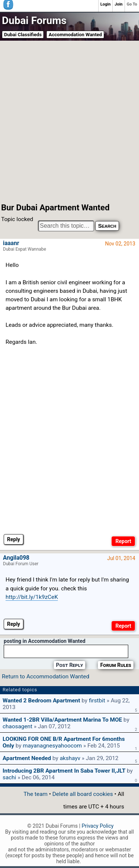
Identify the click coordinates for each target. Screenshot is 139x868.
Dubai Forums (34, 21)
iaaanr (11, 243)
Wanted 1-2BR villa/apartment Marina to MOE (62, 720)
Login (106, 4)
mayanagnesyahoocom (52, 746)
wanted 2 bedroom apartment (41, 701)
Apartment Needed (27, 758)
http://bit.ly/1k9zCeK (32, 597)
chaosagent (17, 726)
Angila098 (16, 558)
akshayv (70, 758)
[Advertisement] (69, 121)
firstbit (97, 701)
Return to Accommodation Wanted (46, 677)
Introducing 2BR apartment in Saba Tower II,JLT (64, 771)
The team (36, 794)
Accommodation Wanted (75, 35)
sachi (9, 777)
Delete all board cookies (82, 794)
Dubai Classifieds (23, 35)
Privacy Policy (97, 826)
